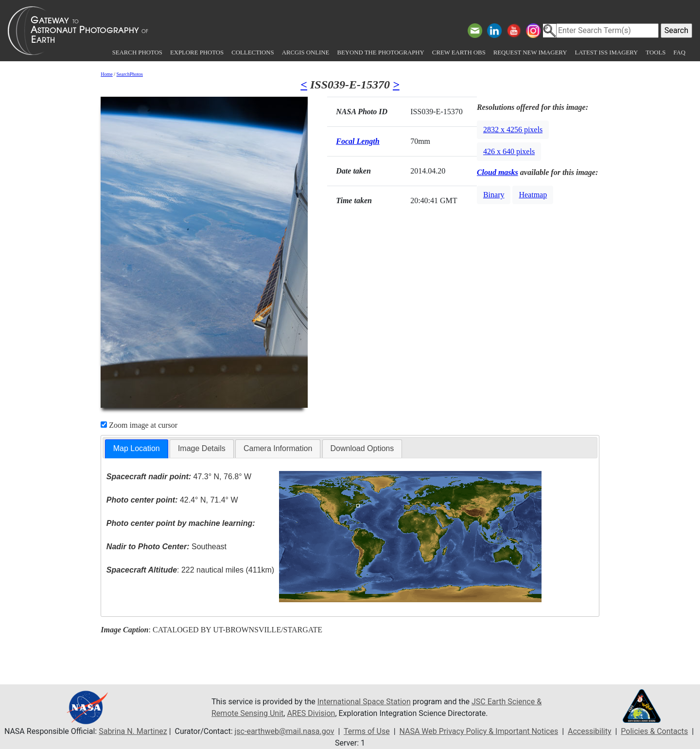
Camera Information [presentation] (278, 448)
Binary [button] (494, 195)
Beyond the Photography (380, 52)
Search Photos (137, 52)
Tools (656, 52)
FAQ (679, 52)
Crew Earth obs (459, 52)
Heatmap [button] (533, 195)
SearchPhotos (130, 74)
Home (106, 74)
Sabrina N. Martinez (133, 731)
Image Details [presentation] (202, 448)
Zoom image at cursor (139, 425)
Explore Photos (197, 52)
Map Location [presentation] (137, 448)
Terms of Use (367, 731)
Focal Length (358, 141)
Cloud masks (498, 172)
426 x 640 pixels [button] (509, 151)
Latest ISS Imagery (606, 52)
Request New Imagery (530, 52)
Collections (253, 52)
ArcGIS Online (306, 52)
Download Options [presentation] (362, 448)
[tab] (137, 449)
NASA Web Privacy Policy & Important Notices (479, 731)
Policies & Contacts (654, 731)
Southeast (166, 547)
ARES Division (311, 713)
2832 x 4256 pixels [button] (513, 130)
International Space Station (364, 702)
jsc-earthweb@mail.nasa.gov (285, 731)
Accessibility (590, 731)
